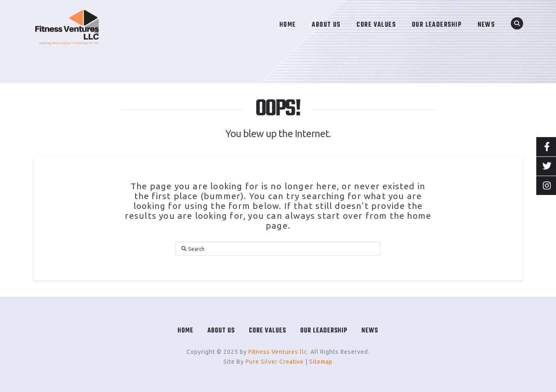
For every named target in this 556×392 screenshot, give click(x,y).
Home (186, 331)
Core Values (268, 331)
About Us (221, 331)
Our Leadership (324, 331)
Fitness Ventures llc (278, 352)
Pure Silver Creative (275, 362)
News (370, 331)
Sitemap (321, 362)
